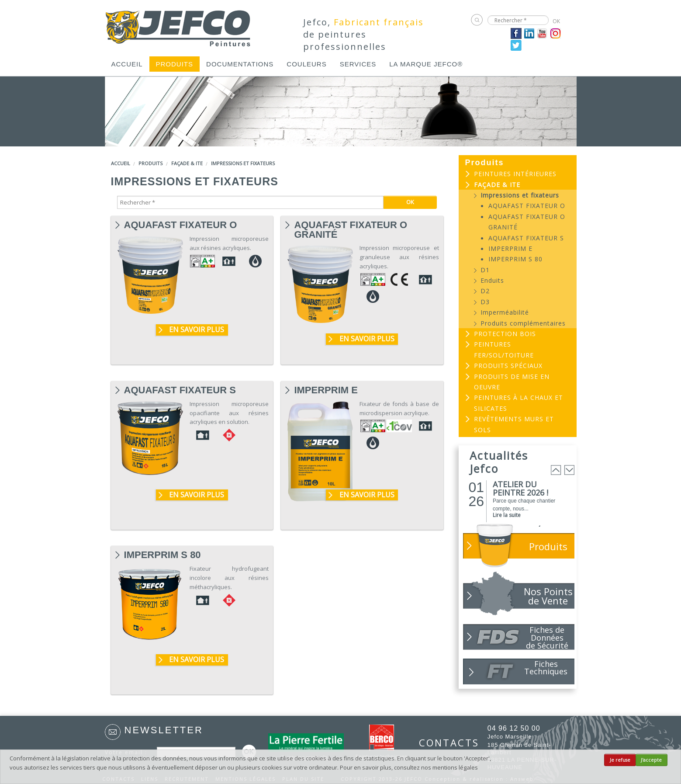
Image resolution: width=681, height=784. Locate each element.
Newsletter (164, 730)
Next (569, 470)
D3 (485, 302)
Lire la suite (507, 515)
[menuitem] (127, 64)
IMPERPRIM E (326, 390)
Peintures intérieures (515, 174)
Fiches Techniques (546, 668)
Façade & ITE (187, 163)
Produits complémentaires (523, 323)
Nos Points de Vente (548, 596)
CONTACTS (444, 742)
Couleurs (306, 64)
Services (358, 64)
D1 (485, 270)
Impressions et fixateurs (243, 163)
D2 (485, 291)
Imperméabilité (505, 312)
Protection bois (505, 334)
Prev (556, 470)
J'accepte (651, 760)
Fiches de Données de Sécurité (547, 637)
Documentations (240, 64)
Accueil (127, 64)
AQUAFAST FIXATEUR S (180, 390)
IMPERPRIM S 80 (162, 555)
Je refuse (620, 760)
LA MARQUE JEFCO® (426, 64)
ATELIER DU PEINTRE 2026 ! (520, 488)
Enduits (492, 280)
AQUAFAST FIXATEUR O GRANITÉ (351, 225)
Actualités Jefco (499, 462)
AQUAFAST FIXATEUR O (181, 225)
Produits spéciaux (508, 366)
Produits (175, 64)
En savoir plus (197, 330)
